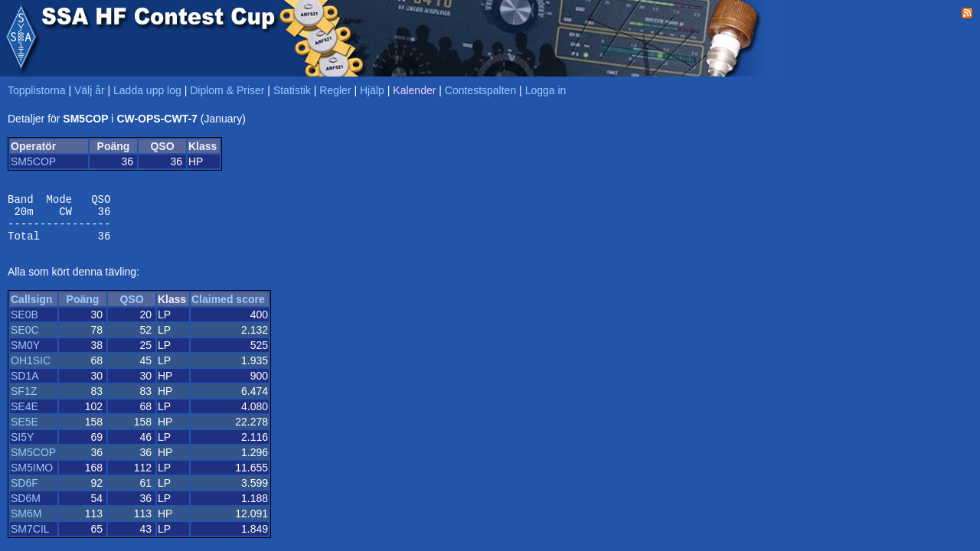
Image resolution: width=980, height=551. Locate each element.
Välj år (90, 90)
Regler (335, 90)
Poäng (83, 308)
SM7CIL (30, 538)
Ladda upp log (147, 90)
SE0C (25, 339)
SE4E (24, 416)
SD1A (25, 385)
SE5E (24, 431)
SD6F (24, 492)
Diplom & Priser (227, 90)
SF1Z (24, 400)
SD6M (26, 507)
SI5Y (22, 446)
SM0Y (25, 354)
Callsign (31, 308)
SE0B (24, 324)
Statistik (292, 90)
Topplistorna (37, 90)
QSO (131, 308)
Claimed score (228, 308)
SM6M (26, 523)
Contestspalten (480, 90)
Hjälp (372, 90)
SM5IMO (32, 477)
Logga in (546, 90)
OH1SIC (31, 370)
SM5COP (33, 161)
